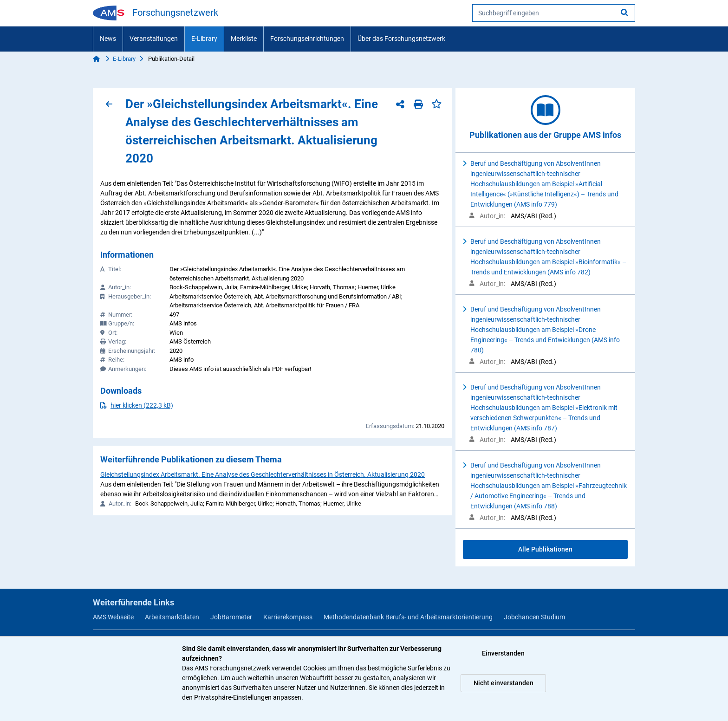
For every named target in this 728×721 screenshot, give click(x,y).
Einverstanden (503, 653)
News (108, 39)
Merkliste (244, 39)
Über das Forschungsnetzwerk (401, 39)
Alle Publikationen (545, 549)
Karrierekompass (288, 617)
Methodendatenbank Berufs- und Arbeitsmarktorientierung (408, 617)
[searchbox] (554, 13)
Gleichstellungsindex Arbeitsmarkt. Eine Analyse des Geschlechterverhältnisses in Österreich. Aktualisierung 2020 (263, 474)
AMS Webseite (113, 617)
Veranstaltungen (154, 39)
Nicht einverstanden (504, 683)
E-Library (204, 39)
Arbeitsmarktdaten (172, 617)
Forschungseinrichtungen (307, 39)
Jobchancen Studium (534, 617)
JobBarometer (231, 617)
